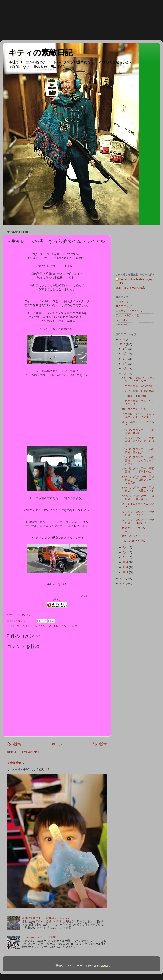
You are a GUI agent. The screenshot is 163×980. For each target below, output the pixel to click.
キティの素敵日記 (41, 53)
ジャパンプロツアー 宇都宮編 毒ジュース (138, 497)
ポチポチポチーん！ (134, 409)
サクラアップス (125, 306)
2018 (123, 344)
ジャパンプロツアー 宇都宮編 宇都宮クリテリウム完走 (138, 480)
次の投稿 (14, 744)
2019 (123, 578)
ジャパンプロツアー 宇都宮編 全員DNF (138, 513)
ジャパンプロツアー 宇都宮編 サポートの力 (138, 470)
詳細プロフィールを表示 (130, 288)
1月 (125, 349)
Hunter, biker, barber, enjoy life (136, 281)
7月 (125, 547)
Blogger (105, 966)
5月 (125, 369)
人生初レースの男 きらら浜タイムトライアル (138, 416)
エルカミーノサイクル (129, 311)
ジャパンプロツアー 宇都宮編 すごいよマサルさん (138, 441)
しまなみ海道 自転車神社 (138, 386)
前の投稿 (100, 744)
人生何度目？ (16, 763)
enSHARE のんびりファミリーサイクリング (139, 379)
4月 (125, 364)
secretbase (122, 325)
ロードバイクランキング (20, 615)
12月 (126, 572)
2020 (123, 584)
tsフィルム (122, 320)
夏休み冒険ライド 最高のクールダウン (46, 918)
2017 (123, 339)
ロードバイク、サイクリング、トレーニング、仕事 (47, 626)
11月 (126, 567)
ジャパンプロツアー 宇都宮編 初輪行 (138, 432)
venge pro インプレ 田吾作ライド (43, 937)
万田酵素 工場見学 (134, 396)
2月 (125, 354)
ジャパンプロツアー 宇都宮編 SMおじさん (138, 521)
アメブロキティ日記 (128, 316)
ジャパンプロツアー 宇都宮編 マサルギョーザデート (138, 460)
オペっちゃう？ (131, 536)
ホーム (57, 744)
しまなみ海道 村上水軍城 (138, 391)
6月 (125, 374)
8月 (125, 552)
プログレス (122, 302)
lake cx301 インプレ (134, 541)
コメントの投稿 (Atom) (27, 752)
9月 (125, 557)
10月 (126, 562)
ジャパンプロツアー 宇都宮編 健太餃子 (138, 451)
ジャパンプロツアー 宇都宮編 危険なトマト (138, 489)
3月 (125, 359)
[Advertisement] (17, 20)
